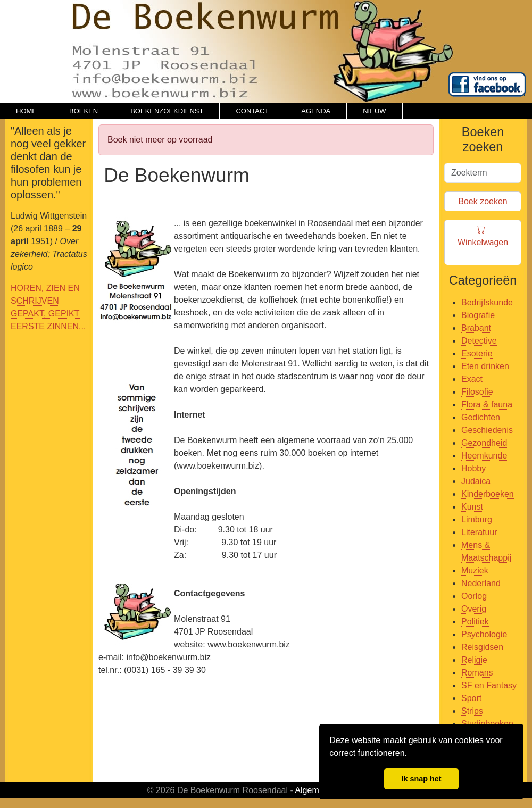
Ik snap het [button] (421, 779)
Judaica (476, 481)
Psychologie (484, 634)
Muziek (475, 570)
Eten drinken (485, 366)
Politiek (475, 622)
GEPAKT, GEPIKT (45, 314)
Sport (471, 698)
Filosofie (477, 392)
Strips (472, 711)
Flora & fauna (487, 405)
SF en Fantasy (489, 685)
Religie (474, 660)
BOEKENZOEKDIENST (167, 111)
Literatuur (479, 532)
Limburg (477, 519)
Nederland (481, 583)
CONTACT (252, 111)
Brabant (476, 328)
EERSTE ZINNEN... (48, 326)
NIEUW (374, 111)
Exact (472, 379)
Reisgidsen (482, 647)
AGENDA (316, 111)
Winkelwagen (483, 243)
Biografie (478, 315)
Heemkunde (484, 456)
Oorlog (474, 596)
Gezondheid (484, 443)
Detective (479, 341)
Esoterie (477, 353)
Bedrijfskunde (487, 302)
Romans (477, 673)
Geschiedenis (487, 430)
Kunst (472, 507)
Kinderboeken (488, 494)
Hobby (473, 468)
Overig (474, 609)
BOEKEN (84, 111)
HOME (26, 111)
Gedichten (481, 417)
